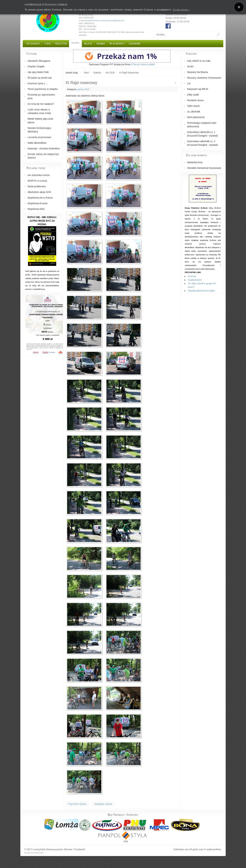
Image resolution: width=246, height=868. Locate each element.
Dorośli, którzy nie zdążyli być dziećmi (43, 156)
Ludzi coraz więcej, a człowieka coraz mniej (39, 111)
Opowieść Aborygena (39, 61)
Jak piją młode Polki (38, 72)
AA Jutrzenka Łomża (38, 175)
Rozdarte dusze (195, 100)
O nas (48, 44)
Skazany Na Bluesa (197, 72)
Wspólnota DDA (36, 209)
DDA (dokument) (196, 117)
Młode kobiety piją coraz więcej (40, 121)
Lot (189, 83)
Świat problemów (37, 186)
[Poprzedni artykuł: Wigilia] (77, 804)
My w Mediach (117, 44)
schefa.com (38, 853)
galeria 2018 (83, 89)
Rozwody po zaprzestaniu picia (41, 96)
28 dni (190, 66)
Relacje (88, 44)
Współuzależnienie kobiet (201, 291)
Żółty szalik (193, 95)
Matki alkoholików (37, 143)
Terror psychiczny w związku (43, 89)
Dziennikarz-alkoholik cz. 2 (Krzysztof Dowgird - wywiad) (202, 143)
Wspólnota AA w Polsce (40, 198)
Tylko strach (193, 106)
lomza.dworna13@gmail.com (113, 21)
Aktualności (33, 44)
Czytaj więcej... (181, 9)
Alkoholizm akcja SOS (39, 192)
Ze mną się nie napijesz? (41, 104)
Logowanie (135, 44)
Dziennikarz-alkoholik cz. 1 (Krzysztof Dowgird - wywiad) (202, 134)
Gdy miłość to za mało (199, 61)
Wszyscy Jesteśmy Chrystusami (204, 78)
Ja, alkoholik (194, 112)
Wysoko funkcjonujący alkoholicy (39, 130)
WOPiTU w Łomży (37, 181)
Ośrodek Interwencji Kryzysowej (204, 168)
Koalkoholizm (195, 280)
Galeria (75, 43)
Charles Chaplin (36, 66)
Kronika (101, 44)
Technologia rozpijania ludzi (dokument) (202, 125)
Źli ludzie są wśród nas (40, 78)
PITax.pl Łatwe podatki (143, 64)
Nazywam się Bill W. (198, 89)
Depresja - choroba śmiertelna (44, 148)
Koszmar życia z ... (37, 83)
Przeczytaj (61, 44)
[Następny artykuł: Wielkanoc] (103, 804)
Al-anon (192, 276)
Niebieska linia (195, 162)
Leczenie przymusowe (39, 137)
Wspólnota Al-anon (38, 203)
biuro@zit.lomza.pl (92, 21)
